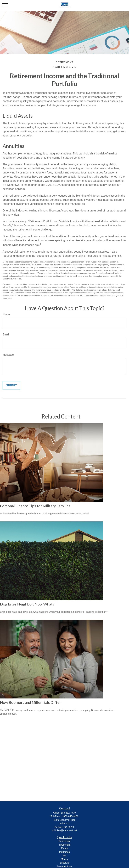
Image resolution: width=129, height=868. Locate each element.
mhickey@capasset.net (64, 830)
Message (8, 355)
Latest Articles (64, 866)
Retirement (64, 841)
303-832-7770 (68, 813)
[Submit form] (11, 385)
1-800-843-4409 (70, 816)
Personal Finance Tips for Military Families (35, 506)
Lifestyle (64, 863)
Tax (65, 855)
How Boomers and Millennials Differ (30, 702)
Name (6, 314)
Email (6, 335)
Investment (64, 845)
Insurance (64, 852)
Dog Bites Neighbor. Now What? (27, 604)
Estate (65, 848)
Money (64, 859)
